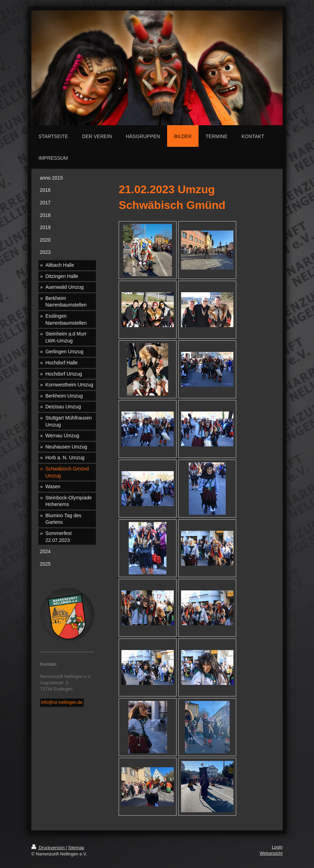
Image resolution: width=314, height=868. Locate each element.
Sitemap (76, 848)
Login (277, 847)
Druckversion (48, 848)
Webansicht (271, 853)
